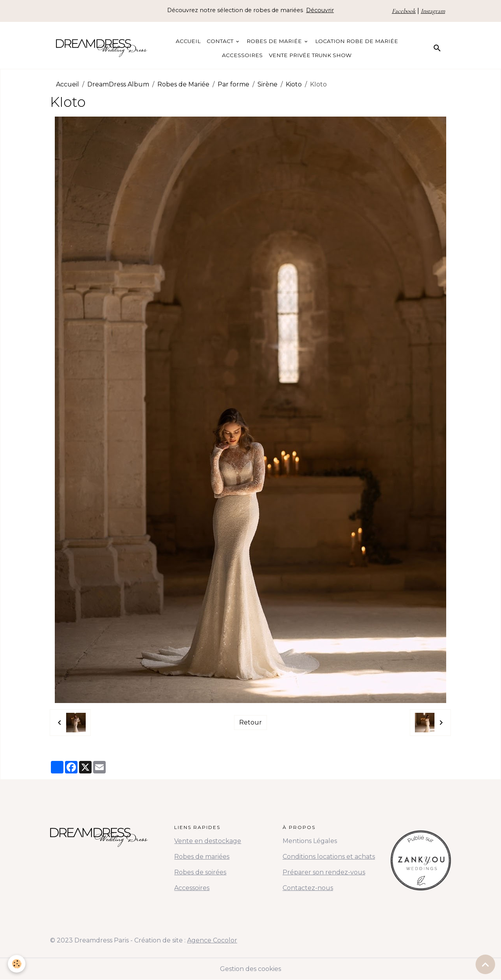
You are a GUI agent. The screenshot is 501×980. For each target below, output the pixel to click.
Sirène (268, 84)
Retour (250, 722)
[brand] (102, 48)
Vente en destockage (208, 841)
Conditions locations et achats (329, 857)
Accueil (188, 41)
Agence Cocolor (212, 940)
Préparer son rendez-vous (324, 872)
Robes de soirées (200, 872)
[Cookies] (17, 964)
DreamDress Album (118, 84)
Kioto (294, 84)
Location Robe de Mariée (357, 41)
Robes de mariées (202, 857)
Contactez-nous (308, 888)
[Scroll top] (485, 964)
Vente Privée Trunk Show (310, 55)
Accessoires (242, 55)
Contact (221, 41)
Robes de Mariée (275, 41)
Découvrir (320, 10)
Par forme (233, 84)
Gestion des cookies (250, 969)
